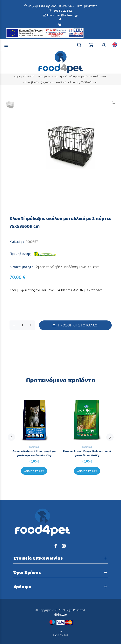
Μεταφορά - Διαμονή (50, 76)
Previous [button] (11, 437)
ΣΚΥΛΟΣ (30, 76)
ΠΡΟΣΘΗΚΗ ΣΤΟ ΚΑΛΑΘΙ (75, 325)
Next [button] (110, 437)
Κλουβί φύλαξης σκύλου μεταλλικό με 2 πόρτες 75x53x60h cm (61, 82)
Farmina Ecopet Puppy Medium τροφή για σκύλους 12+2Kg (87, 453)
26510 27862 (63, 10)
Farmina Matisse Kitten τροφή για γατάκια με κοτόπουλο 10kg (34, 453)
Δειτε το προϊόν (34, 471)
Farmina (34, 447)
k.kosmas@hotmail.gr (63, 15)
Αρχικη (18, 76)
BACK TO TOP (61, 635)
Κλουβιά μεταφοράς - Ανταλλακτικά (85, 76)
